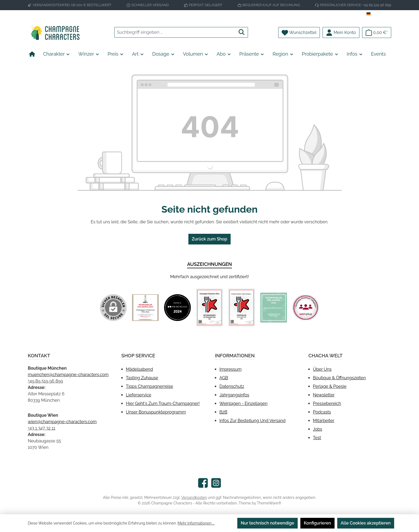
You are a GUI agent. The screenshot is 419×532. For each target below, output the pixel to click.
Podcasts (322, 412)
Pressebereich (327, 403)
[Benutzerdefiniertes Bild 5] (274, 308)
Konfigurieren (317, 523)
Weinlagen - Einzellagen (243, 403)
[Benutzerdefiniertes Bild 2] (177, 308)
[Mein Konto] (341, 32)
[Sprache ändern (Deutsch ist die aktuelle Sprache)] (379, 14)
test (317, 438)
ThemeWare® (269, 503)
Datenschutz (232, 386)
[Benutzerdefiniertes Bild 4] (242, 307)
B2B (223, 412)
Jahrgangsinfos (234, 395)
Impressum (230, 369)
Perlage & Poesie (330, 386)
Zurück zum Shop (210, 239)
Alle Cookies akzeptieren (366, 523)
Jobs (318, 429)
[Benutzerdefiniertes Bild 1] (145, 308)
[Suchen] (242, 32)
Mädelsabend (139, 369)
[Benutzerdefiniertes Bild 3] (210, 307)
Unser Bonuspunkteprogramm (156, 412)
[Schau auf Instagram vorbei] (216, 483)
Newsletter (324, 395)
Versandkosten (194, 497)
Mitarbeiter (324, 421)
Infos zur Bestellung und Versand (252, 421)
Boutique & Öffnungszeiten (339, 378)
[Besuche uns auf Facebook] (203, 483)
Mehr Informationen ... (196, 523)
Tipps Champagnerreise (150, 386)
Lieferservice (139, 395)
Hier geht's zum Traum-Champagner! (163, 403)
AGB (224, 378)
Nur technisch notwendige (267, 523)
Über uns (322, 369)
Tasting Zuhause (142, 378)
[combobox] (175, 32)
